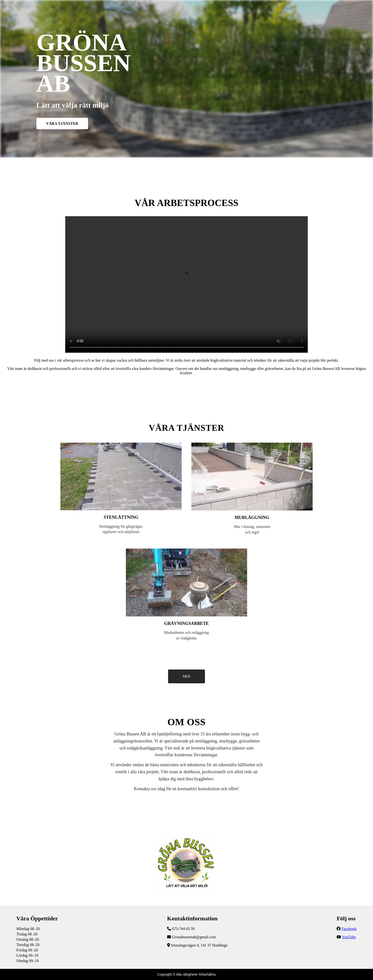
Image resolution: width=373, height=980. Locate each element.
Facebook (349, 929)
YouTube (349, 937)
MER (187, 676)
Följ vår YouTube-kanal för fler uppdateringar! (186, 284)
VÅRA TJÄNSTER (62, 123)
